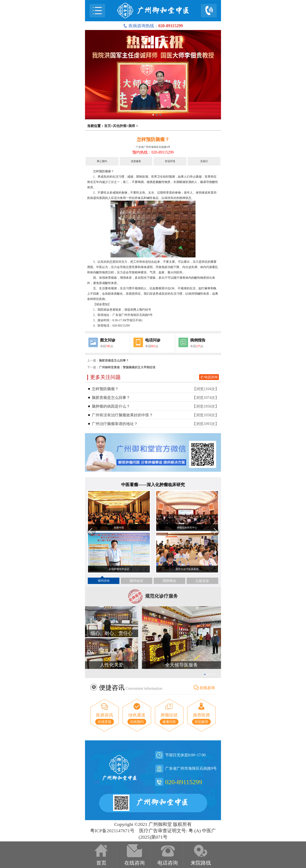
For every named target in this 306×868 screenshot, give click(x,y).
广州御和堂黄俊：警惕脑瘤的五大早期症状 (127, 367)
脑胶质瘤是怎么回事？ (114, 360)
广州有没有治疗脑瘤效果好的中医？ (122, 415)
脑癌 (132, 126)
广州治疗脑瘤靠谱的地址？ (115, 424)
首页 (108, 126)
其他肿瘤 (120, 126)
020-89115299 (184, 782)
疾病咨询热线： (153, 26)
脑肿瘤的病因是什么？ (111, 406)
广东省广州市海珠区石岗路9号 (153, 147)
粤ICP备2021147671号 (112, 831)
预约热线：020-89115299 (153, 152)
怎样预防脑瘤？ (153, 139)
